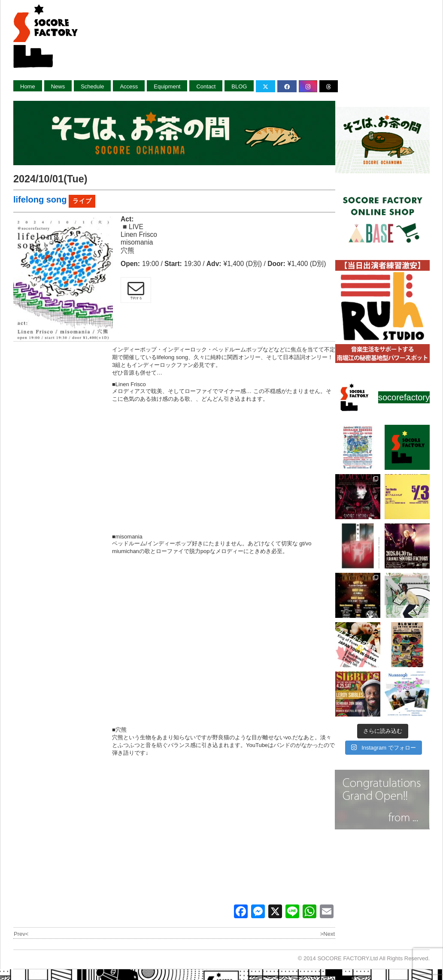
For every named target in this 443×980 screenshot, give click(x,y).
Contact (206, 86)
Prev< (21, 934)
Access (129, 86)
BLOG (239, 86)
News (58, 86)
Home (28, 86)
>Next (328, 934)
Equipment (167, 86)
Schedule (92, 86)
